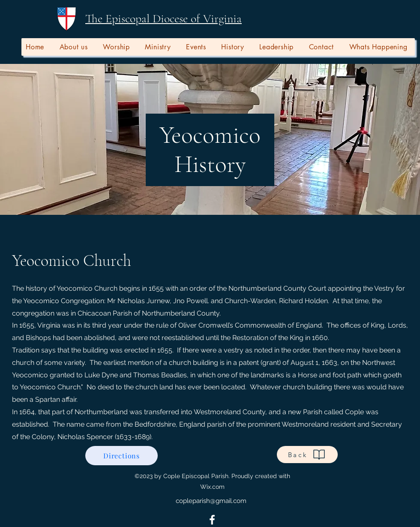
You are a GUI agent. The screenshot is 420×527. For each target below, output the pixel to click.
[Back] (307, 455)
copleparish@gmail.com (211, 501)
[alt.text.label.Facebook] (212, 520)
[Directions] (121, 456)
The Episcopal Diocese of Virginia (163, 18)
